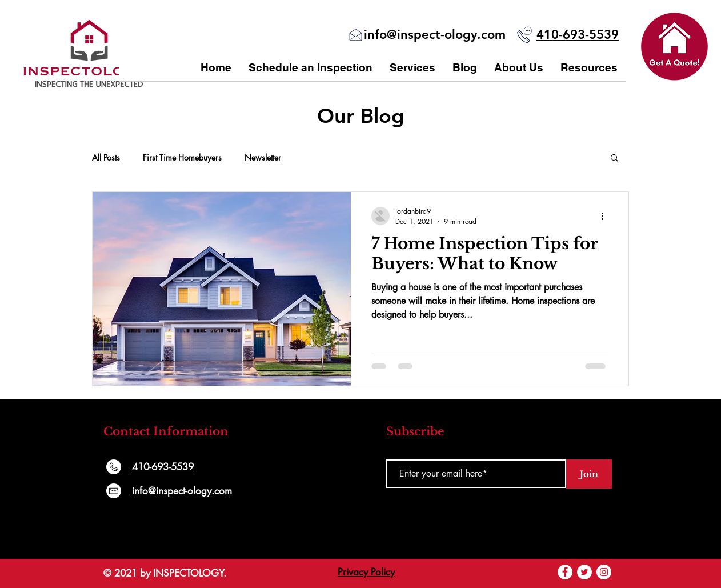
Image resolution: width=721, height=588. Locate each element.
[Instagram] (604, 572)
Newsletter (263, 157)
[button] (674, 47)
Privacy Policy (366, 572)
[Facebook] (565, 572)
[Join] (589, 474)
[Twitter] (584, 572)
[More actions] (606, 216)
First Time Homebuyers (182, 157)
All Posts (106, 157)
